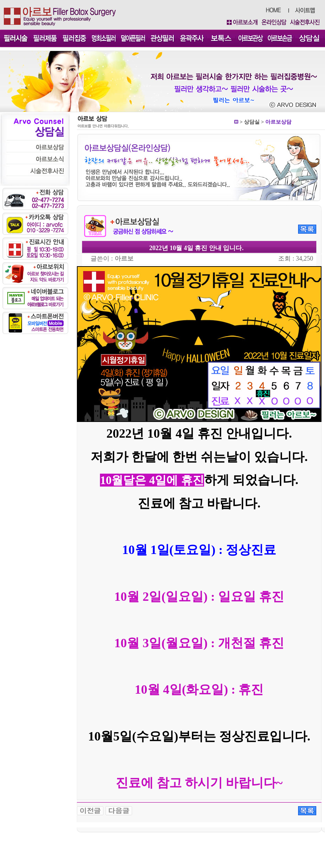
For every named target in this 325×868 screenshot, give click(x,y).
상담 (249, 122)
